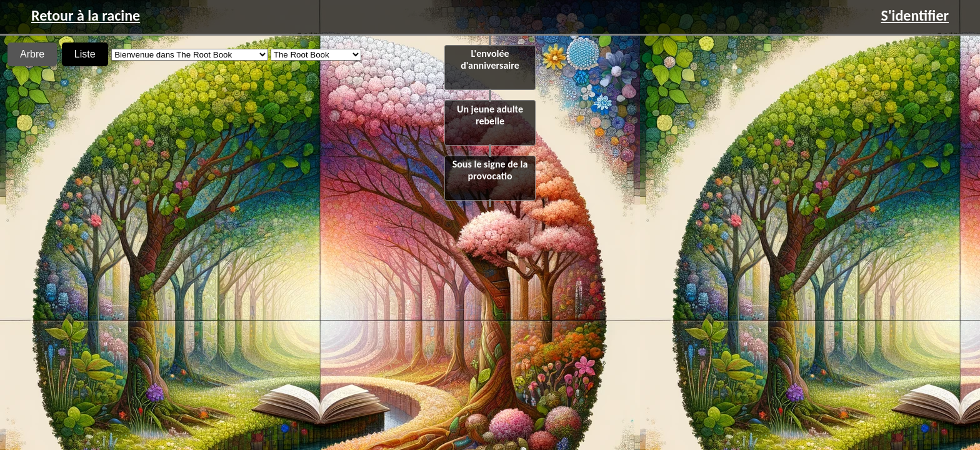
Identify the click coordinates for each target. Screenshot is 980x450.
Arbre (32, 54)
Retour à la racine (86, 15)
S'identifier (915, 15)
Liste (85, 54)
